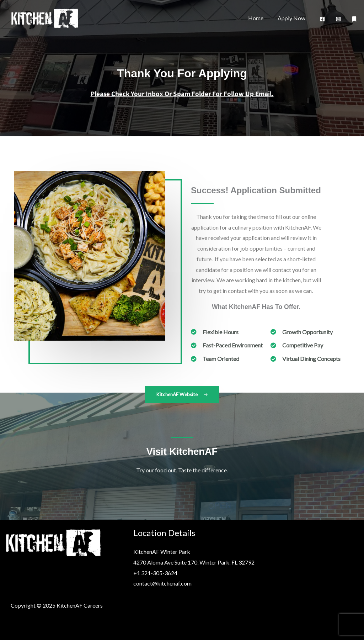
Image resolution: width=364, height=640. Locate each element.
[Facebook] (322, 19)
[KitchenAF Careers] (45, 17)
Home (260, 18)
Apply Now (293, 18)
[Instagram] (338, 19)
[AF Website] (354, 19)
